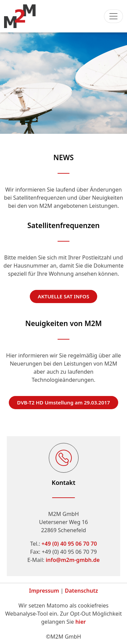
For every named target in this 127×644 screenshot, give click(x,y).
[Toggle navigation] (113, 16)
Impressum (44, 591)
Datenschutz (82, 591)
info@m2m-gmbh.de (73, 560)
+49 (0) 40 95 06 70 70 (69, 544)
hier (80, 622)
